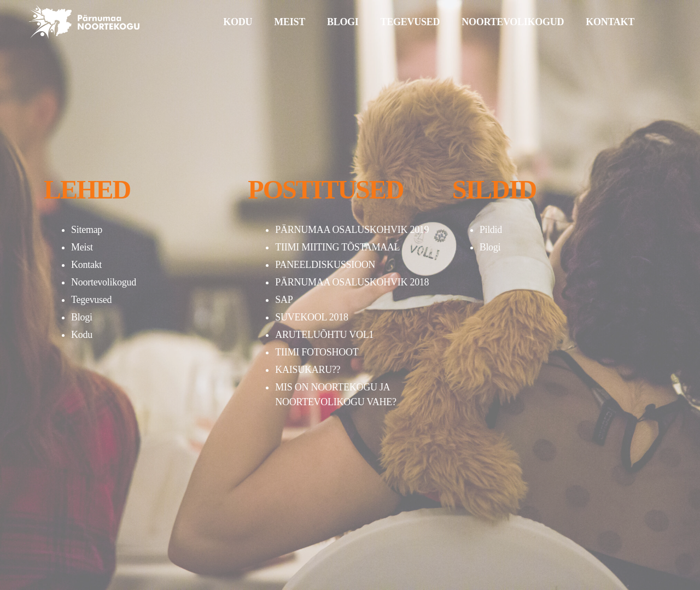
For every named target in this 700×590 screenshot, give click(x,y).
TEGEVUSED (410, 22)
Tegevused (91, 300)
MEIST (290, 22)
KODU (238, 22)
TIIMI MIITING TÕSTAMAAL (337, 247)
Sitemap (87, 230)
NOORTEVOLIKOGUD (513, 22)
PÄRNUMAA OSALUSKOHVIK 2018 (352, 282)
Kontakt (86, 265)
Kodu (82, 335)
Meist (82, 247)
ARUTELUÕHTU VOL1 (324, 335)
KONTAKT (610, 22)
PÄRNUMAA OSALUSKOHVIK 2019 (352, 230)
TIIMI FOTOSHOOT (317, 352)
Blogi (82, 317)
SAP (284, 300)
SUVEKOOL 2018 (311, 317)
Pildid (491, 230)
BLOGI (343, 22)
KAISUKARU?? (308, 370)
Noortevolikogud (104, 282)
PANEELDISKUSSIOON (325, 265)
